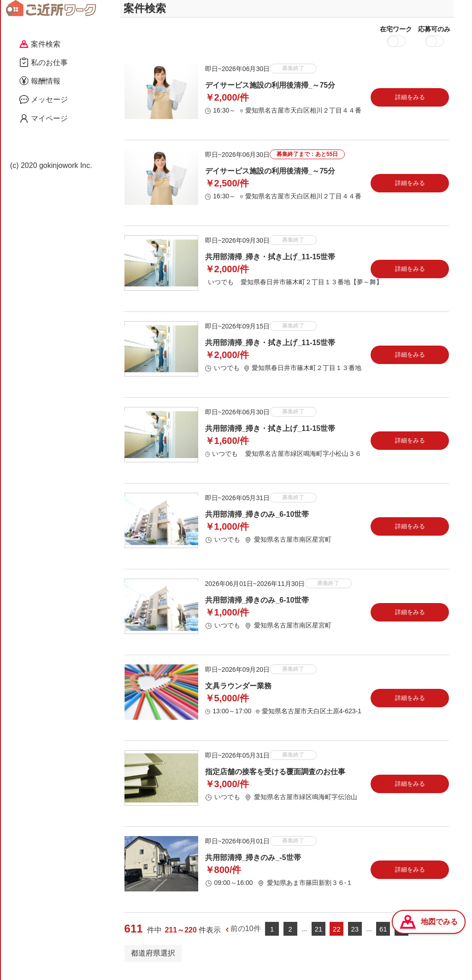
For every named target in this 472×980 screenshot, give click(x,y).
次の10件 (428, 937)
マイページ (44, 119)
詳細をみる (410, 105)
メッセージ (44, 99)
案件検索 (40, 44)
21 (319, 937)
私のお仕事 (44, 62)
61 (383, 937)
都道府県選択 (153, 961)
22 (337, 937)
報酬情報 (40, 81)
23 (355, 937)
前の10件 (246, 937)
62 (401, 937)
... (304, 936)
